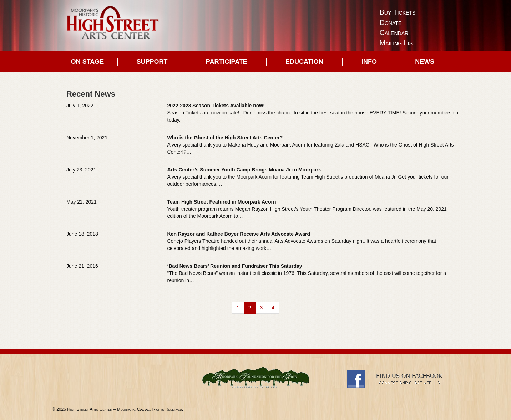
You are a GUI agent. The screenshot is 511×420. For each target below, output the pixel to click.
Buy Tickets (398, 12)
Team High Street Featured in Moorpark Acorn (222, 202)
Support (152, 62)
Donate (391, 22)
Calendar (394, 32)
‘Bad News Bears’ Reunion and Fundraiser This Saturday (235, 266)
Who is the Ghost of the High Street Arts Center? (225, 138)
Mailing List (398, 43)
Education (304, 62)
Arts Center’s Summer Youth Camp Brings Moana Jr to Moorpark (244, 170)
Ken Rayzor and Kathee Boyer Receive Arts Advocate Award (239, 234)
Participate (227, 62)
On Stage (88, 62)
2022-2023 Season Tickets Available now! (216, 106)
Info (369, 62)
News (425, 62)
